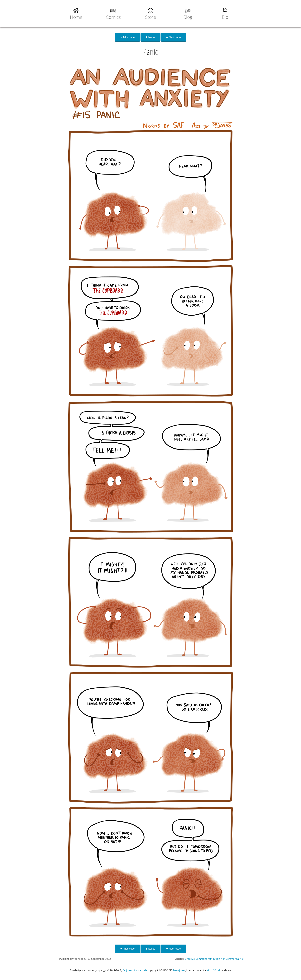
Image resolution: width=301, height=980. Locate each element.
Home (76, 17)
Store (151, 17)
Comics (113, 17)
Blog (188, 17)
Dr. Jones (127, 970)
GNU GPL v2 (214, 970)
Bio (225, 17)
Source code (140, 970)
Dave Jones (179, 970)
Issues (150, 37)
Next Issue (174, 37)
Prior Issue (128, 37)
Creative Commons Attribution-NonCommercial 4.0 (214, 959)
